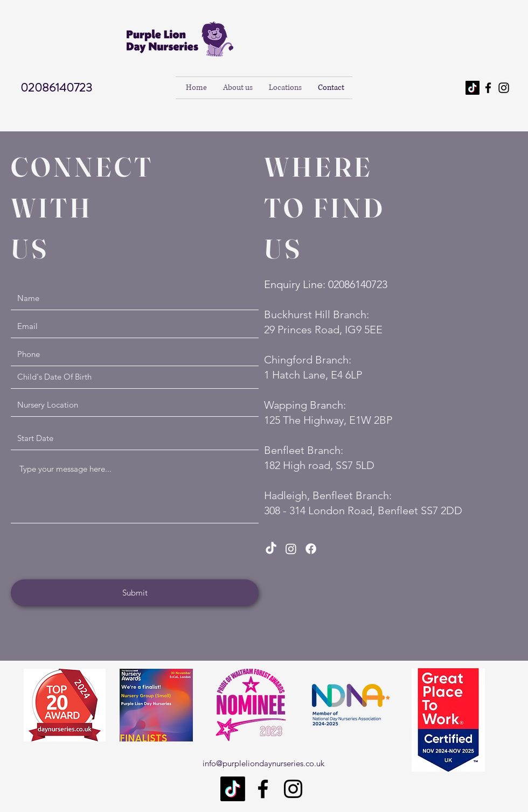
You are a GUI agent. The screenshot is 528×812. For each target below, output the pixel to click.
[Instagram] (504, 88)
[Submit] (135, 593)
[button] (285, 88)
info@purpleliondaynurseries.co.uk (263, 763)
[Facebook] (488, 88)
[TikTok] (473, 88)
